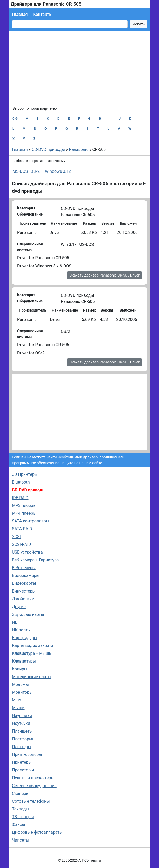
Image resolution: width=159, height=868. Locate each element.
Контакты (43, 14)
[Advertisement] (79, 67)
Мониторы (22, 692)
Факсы (18, 825)
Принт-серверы (27, 755)
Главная (20, 14)
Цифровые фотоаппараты (37, 832)
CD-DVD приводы (48, 150)
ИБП (16, 622)
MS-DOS (20, 171)
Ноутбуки (21, 723)
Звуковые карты (28, 614)
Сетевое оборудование (34, 786)
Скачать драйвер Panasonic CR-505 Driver (104, 275)
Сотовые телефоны (31, 801)
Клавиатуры (24, 661)
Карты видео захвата (33, 646)
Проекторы (23, 770)
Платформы (24, 739)
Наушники (22, 716)
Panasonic (79, 150)
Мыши (18, 708)
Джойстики (23, 599)
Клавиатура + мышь (32, 653)
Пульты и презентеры (33, 778)
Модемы (20, 684)
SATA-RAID (22, 529)
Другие (19, 607)
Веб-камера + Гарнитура (35, 560)
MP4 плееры (24, 513)
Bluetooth (21, 482)
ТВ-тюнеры (23, 817)
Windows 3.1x (58, 171)
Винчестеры (24, 591)
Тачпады (21, 809)
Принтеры (22, 762)
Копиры (20, 669)
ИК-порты (21, 630)
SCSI (16, 537)
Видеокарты (24, 583)
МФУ (17, 700)
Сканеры (21, 793)
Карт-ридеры (25, 638)
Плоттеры (22, 747)
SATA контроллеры (31, 521)
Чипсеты (21, 840)
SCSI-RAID (21, 544)
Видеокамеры (26, 576)
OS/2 (35, 171)
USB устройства (27, 552)
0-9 (15, 118)
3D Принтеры (25, 474)
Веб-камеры (24, 568)
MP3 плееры (24, 505)
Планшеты (22, 731)
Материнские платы (32, 677)
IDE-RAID (20, 498)
